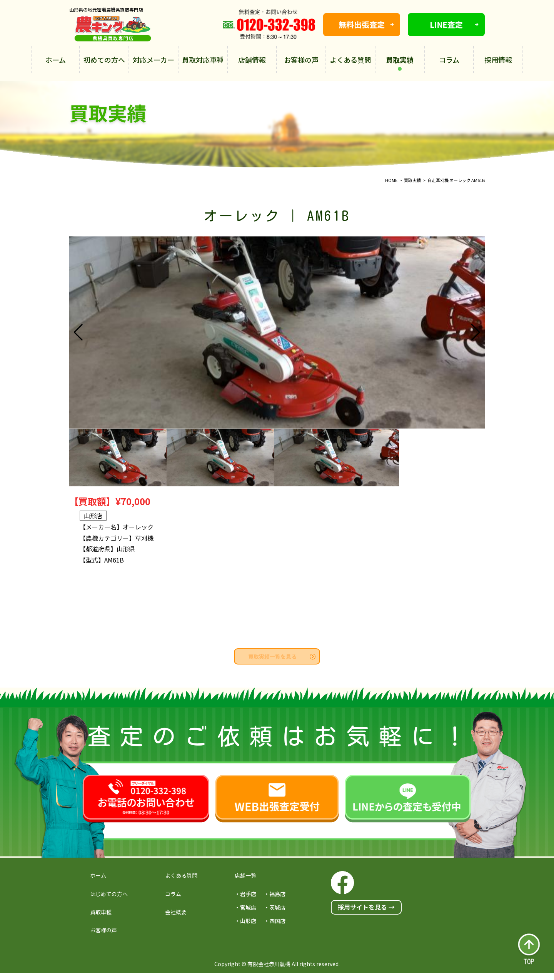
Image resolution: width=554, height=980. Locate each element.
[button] (476, 332)
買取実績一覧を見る (282, 656)
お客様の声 (301, 60)
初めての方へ (104, 60)
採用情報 (498, 60)
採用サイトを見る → (366, 907)
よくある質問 (350, 60)
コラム (449, 60)
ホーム (56, 60)
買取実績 (400, 63)
